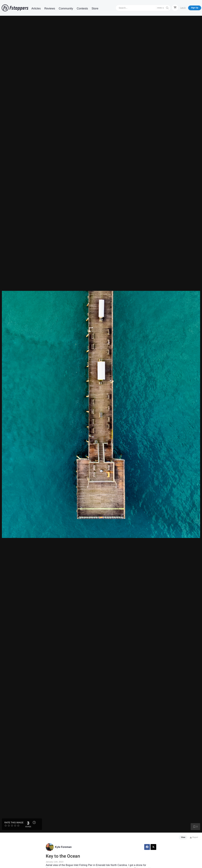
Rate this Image (14, 823)
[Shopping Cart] (175, 8)
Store (95, 8)
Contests (82, 8)
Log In (183, 8)
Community (66, 8)
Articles (36, 8)
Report (194, 837)
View (183, 837)
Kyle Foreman (63, 847)
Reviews (50, 8)
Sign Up (195, 8)
